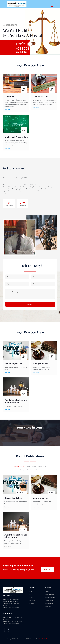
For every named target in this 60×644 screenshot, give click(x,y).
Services (31, 597)
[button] (52, 6)
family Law (48, 606)
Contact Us (47, 570)
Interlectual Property (50, 597)
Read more (7, 110)
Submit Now (30, 304)
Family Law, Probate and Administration (16, 401)
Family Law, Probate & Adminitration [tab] (30, 470)
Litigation (9, 96)
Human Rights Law (13, 363)
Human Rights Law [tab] (19, 466)
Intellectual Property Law (16, 137)
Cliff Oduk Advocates (48, 639)
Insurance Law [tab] (42, 466)
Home (30, 591)
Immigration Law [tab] (31, 466)
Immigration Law (41, 363)
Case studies (32, 600)
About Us (31, 594)
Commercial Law (41, 96)
